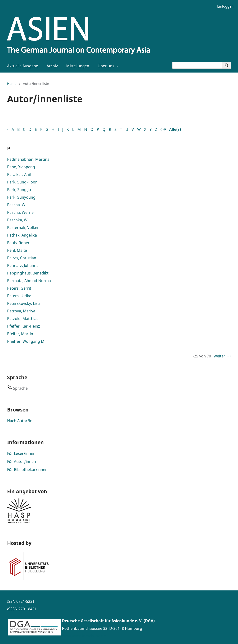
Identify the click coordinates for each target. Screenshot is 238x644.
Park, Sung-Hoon (22, 182)
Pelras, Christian (22, 258)
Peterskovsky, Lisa (23, 303)
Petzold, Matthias (23, 319)
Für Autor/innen (22, 461)
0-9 (163, 129)
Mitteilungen (77, 66)
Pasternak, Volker (23, 228)
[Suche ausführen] (227, 65)
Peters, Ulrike (19, 296)
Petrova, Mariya (21, 311)
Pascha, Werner (21, 212)
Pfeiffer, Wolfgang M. (26, 341)
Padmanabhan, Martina (28, 159)
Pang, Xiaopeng (21, 167)
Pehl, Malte (17, 250)
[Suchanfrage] (197, 65)
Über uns (106, 66)
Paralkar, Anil (19, 174)
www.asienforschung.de (84, 636)
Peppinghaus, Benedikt (28, 273)
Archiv (51, 66)
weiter (220, 356)
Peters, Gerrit (19, 288)
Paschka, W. (18, 220)
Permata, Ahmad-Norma (29, 281)
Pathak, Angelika (22, 235)
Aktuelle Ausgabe (22, 66)
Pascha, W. (17, 205)
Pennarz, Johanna (23, 265)
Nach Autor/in (20, 421)
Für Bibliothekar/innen (27, 470)
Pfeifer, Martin (20, 334)
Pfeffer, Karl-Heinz (24, 326)
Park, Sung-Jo (19, 190)
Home (12, 84)
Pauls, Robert (19, 243)
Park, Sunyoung (21, 197)
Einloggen (224, 6)
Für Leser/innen (21, 453)
